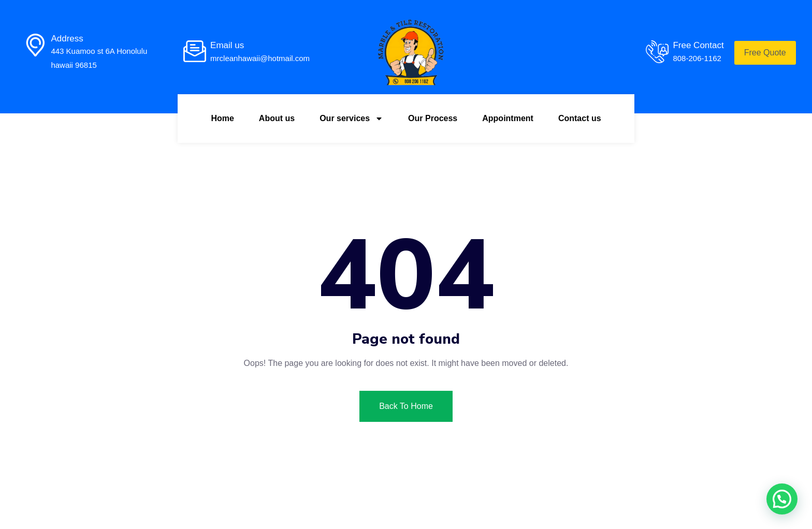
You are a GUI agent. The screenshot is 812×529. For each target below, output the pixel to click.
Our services (351, 119)
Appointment (508, 118)
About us (277, 118)
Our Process (433, 118)
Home (222, 118)
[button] (782, 499)
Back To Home (406, 406)
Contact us (580, 118)
